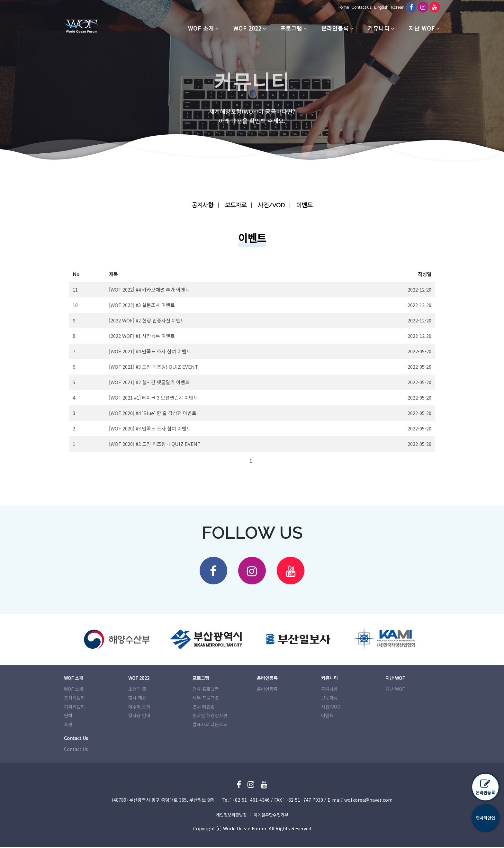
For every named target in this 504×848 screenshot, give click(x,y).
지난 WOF (422, 28)
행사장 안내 (139, 717)
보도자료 (235, 205)
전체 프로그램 (206, 690)
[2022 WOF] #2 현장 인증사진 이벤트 (147, 320)
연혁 (68, 717)
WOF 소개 (201, 28)
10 (75, 305)
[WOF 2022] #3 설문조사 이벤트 (142, 305)
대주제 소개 (139, 708)
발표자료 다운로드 (210, 726)
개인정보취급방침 (231, 816)
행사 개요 (137, 699)
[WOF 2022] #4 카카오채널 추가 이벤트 (149, 289)
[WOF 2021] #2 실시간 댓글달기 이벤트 (149, 382)
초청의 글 (137, 690)
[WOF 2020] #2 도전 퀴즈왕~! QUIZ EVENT (155, 444)
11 (75, 289)
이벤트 (306, 205)
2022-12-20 (419, 289)
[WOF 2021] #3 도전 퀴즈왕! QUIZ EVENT (153, 367)
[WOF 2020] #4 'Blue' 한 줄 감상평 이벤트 (153, 413)
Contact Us (76, 750)
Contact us (359, 7)
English (379, 7)
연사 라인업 (204, 708)
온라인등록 (335, 28)
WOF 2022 (247, 28)
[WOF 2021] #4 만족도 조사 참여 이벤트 (150, 351)
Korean (396, 7)
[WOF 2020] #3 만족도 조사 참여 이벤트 (150, 428)
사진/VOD (272, 205)
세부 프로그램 (206, 699)
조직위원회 (74, 699)
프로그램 (291, 28)
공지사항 (201, 205)
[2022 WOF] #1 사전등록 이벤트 (142, 336)
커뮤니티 (379, 28)
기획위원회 (74, 708)
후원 (68, 726)
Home (341, 7)
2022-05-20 (419, 351)
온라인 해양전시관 (210, 717)
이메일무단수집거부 (271, 816)
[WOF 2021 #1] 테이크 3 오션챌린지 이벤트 (153, 397)
